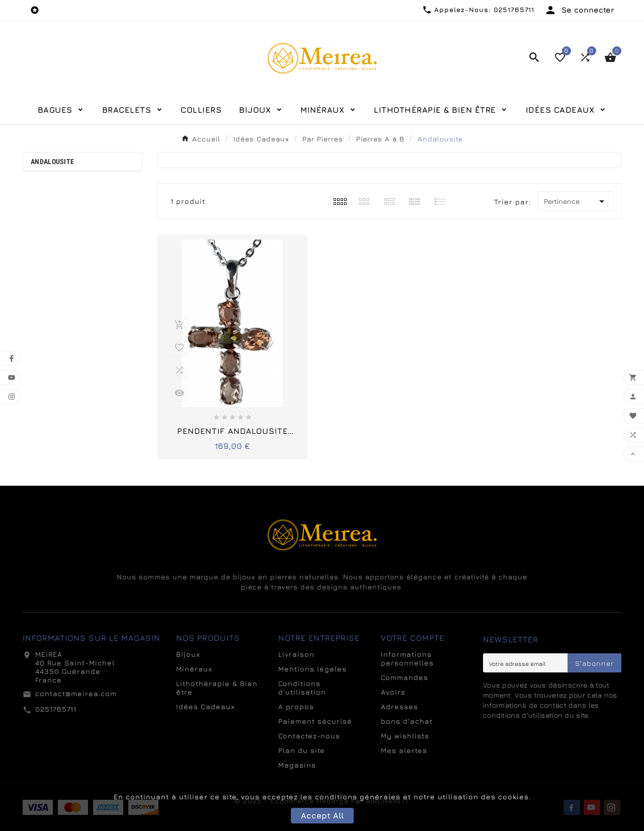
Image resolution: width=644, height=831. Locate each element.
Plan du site (302, 750)
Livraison (296, 654)
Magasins (297, 765)
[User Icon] (579, 10)
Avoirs (393, 692)
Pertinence (576, 201)
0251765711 (56, 709)
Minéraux (194, 669)
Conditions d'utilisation (302, 688)
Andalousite (52, 162)
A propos (296, 706)
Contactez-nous (309, 736)
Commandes (405, 677)
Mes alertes (404, 750)
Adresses (399, 706)
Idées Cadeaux (206, 706)
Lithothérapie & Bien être (217, 688)
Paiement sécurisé (315, 721)
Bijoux (188, 654)
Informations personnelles (407, 658)
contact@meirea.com (76, 693)
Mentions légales (312, 669)
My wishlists (405, 736)
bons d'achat (407, 721)
